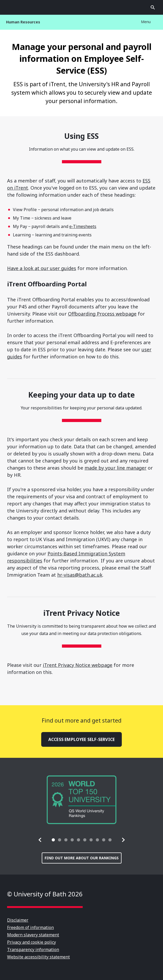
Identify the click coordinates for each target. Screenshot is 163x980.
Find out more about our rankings (82, 858)
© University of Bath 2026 (45, 894)
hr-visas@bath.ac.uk (80, 575)
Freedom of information (30, 927)
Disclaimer (18, 920)
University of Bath (82, 7)
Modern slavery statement (33, 935)
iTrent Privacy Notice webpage (78, 665)
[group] (82, 800)
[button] (40, 840)
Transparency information (33, 949)
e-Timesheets (83, 226)
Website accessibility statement (38, 957)
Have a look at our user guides (42, 268)
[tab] (53, 840)
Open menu (10, 7)
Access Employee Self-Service (81, 739)
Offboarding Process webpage (102, 314)
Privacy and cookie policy (31, 942)
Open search (153, 7)
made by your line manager (115, 468)
